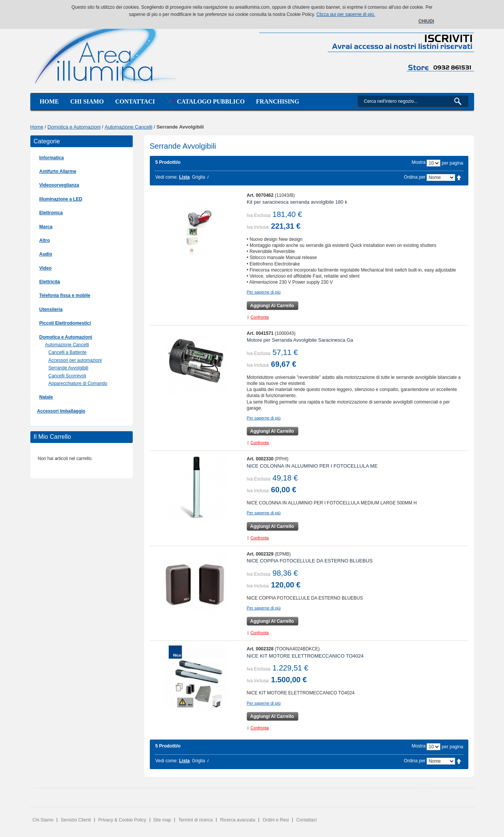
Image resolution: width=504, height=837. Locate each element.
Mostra (418, 162)
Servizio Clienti (76, 820)
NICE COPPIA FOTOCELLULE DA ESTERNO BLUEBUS (309, 561)
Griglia (199, 177)
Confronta (259, 317)
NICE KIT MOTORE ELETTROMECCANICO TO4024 (305, 656)
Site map (162, 820)
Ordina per (415, 177)
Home (49, 101)
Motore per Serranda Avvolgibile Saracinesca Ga (300, 340)
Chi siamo (87, 101)
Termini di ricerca (195, 820)
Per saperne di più (263, 292)
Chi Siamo (43, 820)
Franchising (278, 101)
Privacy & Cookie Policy (122, 820)
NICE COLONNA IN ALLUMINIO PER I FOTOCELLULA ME (312, 466)
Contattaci (135, 101)
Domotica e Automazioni (74, 127)
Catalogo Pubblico (206, 101)
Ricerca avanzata (238, 820)
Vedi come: (167, 177)
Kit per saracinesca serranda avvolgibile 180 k (297, 202)
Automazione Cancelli (129, 127)
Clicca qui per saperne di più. (346, 14)
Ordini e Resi (276, 820)
